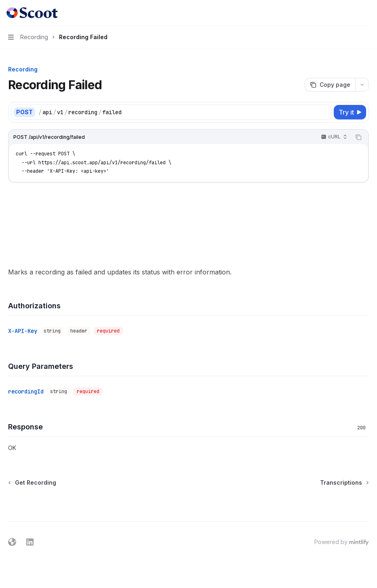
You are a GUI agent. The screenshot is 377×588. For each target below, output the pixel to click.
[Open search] (351, 13)
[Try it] (350, 112)
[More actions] (366, 13)
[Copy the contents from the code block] (358, 137)
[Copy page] (330, 85)
